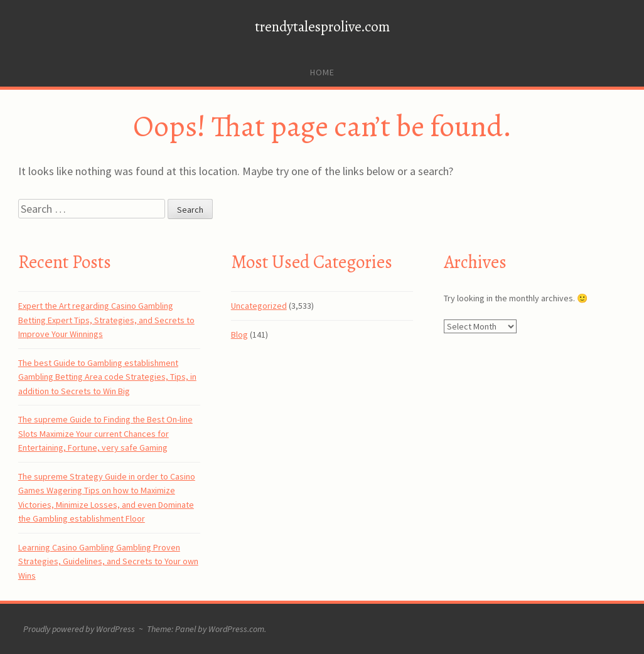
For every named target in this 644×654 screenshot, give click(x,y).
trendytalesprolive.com (322, 27)
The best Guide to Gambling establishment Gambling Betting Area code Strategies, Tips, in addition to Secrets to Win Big (107, 377)
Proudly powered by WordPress (79, 629)
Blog (239, 335)
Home (322, 72)
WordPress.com (236, 629)
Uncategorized (259, 306)
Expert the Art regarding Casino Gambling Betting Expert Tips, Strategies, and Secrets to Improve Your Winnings (106, 320)
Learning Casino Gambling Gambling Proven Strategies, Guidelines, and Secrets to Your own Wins (108, 561)
